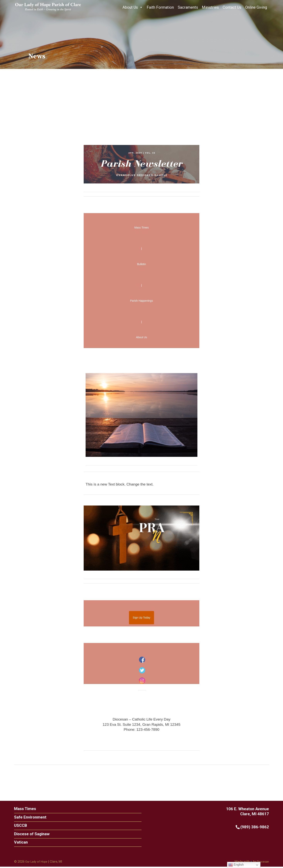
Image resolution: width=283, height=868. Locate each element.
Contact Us (232, 7)
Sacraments (188, 7)
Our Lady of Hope (38, 863)
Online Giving (256, 7)
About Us (133, 7)
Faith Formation (160, 7)
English (236, 865)
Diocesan (262, 863)
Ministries (210, 7)
